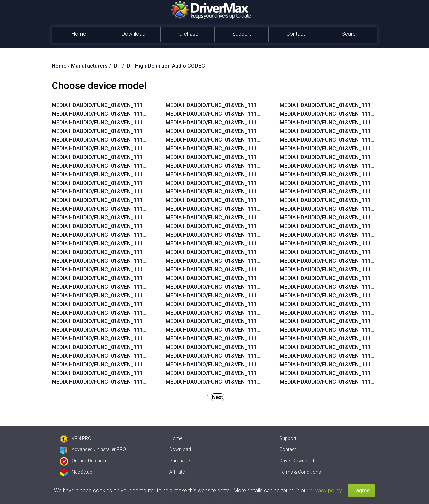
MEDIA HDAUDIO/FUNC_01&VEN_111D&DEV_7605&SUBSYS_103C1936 (253, 321)
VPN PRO (76, 438)
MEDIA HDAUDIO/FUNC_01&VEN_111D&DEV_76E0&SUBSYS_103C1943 (139, 166)
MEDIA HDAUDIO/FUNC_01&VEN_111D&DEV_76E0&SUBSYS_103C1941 (139, 278)
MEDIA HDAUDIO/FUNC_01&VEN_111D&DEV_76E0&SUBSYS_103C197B (139, 313)
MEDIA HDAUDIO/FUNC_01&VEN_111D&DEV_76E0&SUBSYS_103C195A (139, 192)
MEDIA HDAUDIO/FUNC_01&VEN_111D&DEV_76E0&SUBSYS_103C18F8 (253, 166)
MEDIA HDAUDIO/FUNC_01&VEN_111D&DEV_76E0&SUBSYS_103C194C (139, 140)
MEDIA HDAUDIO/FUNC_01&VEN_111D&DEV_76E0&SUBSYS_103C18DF (253, 183)
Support (242, 34)
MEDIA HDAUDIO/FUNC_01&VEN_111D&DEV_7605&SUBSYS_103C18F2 (253, 313)
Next (217, 397)
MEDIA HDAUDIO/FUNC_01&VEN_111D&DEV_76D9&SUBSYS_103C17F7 (253, 382)
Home (79, 34)
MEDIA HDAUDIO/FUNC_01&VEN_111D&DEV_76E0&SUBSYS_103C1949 (139, 235)
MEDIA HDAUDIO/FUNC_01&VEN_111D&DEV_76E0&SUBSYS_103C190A (139, 304)
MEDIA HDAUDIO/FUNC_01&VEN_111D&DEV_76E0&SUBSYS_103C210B (253, 209)
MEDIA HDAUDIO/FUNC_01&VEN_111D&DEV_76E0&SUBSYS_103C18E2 (253, 174)
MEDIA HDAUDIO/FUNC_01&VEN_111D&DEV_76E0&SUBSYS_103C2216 (139, 114)
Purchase (187, 34)
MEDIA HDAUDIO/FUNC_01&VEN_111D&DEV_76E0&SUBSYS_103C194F (139, 131)
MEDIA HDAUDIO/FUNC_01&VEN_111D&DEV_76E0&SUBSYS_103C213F (253, 304)
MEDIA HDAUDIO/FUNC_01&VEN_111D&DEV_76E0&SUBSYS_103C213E (253, 148)
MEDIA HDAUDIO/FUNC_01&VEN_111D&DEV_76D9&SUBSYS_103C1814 (253, 373)
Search (350, 34)
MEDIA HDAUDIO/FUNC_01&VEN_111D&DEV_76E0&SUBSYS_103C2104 (253, 269)
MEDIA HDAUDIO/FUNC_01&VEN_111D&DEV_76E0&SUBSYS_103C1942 (139, 269)
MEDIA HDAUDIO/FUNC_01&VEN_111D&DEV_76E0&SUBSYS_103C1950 (139, 209)
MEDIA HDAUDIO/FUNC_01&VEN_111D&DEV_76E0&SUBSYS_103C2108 (253, 235)
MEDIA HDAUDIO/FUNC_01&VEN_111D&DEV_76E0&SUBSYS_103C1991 (139, 339)
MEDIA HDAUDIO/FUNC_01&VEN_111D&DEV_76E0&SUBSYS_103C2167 (253, 200)
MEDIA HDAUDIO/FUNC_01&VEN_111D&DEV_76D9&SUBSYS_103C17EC (254, 356)
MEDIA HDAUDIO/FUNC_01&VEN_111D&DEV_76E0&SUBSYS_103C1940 (139, 287)
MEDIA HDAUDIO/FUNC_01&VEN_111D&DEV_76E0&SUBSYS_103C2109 (253, 226)
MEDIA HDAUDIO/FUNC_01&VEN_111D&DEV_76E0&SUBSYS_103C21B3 (253, 157)
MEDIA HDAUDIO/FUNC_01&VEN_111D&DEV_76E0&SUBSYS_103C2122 (139, 365)
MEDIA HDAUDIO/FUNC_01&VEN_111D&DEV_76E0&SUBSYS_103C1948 (139, 244)
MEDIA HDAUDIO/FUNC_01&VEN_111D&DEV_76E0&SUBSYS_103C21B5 (253, 287)
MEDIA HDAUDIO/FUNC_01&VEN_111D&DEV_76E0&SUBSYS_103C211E (253, 114)
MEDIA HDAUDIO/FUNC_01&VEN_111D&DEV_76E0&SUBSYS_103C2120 (139, 382)
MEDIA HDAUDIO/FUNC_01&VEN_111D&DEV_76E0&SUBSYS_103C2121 (139, 373)
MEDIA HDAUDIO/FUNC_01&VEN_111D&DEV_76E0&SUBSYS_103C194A (139, 148)
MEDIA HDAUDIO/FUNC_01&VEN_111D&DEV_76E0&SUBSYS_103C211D (253, 123)
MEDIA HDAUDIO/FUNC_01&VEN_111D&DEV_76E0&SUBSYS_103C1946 (139, 252)
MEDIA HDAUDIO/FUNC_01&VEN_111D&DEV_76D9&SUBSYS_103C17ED (254, 347)
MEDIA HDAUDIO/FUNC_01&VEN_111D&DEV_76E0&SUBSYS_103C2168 (253, 192)
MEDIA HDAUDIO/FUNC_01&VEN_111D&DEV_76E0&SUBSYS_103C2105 (253, 261)
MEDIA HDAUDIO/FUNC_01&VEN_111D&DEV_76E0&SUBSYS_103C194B (139, 226)
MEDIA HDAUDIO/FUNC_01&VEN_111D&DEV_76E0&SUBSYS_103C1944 (139, 261)
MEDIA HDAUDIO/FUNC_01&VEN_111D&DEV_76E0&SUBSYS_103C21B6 (253, 278)
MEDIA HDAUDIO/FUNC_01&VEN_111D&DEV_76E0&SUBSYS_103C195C (139, 174)
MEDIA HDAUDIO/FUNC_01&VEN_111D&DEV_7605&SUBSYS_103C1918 (253, 330)
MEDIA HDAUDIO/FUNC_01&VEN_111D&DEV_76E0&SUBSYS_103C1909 (139, 321)
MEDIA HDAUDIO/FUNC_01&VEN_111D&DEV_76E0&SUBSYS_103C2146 (139, 330)
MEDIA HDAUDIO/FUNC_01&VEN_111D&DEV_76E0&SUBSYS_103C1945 (139, 157)
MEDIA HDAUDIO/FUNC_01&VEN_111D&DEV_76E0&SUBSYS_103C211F (253, 105)
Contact (296, 34)
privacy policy (326, 491)
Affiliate (177, 472)
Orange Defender (83, 461)
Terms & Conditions (300, 472)
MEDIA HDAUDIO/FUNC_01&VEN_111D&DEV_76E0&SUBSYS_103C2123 (139, 356)
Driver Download (297, 461)
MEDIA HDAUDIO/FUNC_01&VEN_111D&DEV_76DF (114, 105)
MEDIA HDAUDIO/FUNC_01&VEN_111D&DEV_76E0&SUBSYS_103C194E (139, 218)
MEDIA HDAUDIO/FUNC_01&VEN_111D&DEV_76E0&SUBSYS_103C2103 (139, 347)
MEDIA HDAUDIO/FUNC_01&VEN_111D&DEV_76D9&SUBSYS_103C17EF (253, 339)
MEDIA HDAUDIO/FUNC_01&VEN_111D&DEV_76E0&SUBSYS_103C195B (139, 183)
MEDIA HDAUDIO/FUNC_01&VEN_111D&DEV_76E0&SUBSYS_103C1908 (139, 123)
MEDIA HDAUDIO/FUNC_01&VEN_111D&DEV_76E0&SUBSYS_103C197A (139, 295)
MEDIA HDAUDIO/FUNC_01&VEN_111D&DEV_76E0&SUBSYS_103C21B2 (253, 140)
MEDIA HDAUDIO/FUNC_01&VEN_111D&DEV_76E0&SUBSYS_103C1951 (139, 200)
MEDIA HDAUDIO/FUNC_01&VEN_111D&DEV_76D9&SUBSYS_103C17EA (254, 365)
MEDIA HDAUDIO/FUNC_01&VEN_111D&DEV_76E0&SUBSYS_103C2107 (253, 244)
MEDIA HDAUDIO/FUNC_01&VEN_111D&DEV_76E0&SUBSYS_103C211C (253, 131)
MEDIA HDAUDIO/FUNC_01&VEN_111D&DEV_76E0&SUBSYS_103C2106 (253, 252)
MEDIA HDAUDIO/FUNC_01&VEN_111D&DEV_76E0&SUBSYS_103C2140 (253, 295)
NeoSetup (76, 472)
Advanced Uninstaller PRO (93, 449)
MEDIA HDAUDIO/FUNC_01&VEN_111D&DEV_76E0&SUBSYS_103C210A (253, 218)
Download (133, 34)
